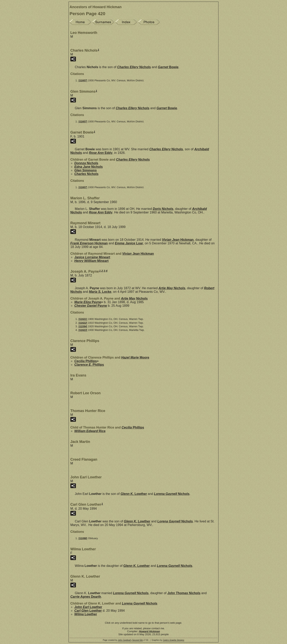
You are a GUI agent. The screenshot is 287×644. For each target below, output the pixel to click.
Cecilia (86, 361)
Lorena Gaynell (172, 494)
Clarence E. (89, 365)
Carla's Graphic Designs (174, 640)
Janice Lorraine (92, 257)
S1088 (83, 538)
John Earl (88, 607)
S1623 (83, 330)
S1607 (83, 80)
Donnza (86, 163)
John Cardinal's (125, 640)
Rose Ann (101, 153)
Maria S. (100, 292)
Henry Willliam (91, 261)
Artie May (172, 288)
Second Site (138, 640)
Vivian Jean (178, 240)
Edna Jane (88, 167)
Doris (163, 209)
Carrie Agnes (86, 597)
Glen (86, 170)
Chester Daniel (91, 306)
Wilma (86, 614)
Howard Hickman (149, 631)
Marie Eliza (88, 302)
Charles (86, 174)
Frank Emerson (89, 243)
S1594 (83, 326)
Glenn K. (134, 494)
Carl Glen (88, 611)
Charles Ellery (134, 67)
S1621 (83, 319)
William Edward (90, 431)
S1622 (83, 323)
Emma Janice (129, 243)
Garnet (168, 67)
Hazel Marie (135, 357)
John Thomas (184, 593)
